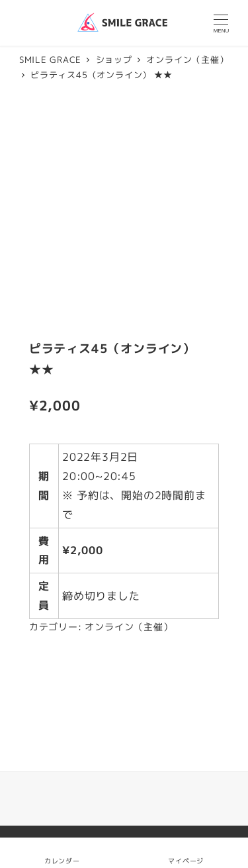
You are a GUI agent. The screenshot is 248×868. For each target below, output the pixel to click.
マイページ (186, 852)
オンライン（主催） (129, 627)
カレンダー (62, 861)
